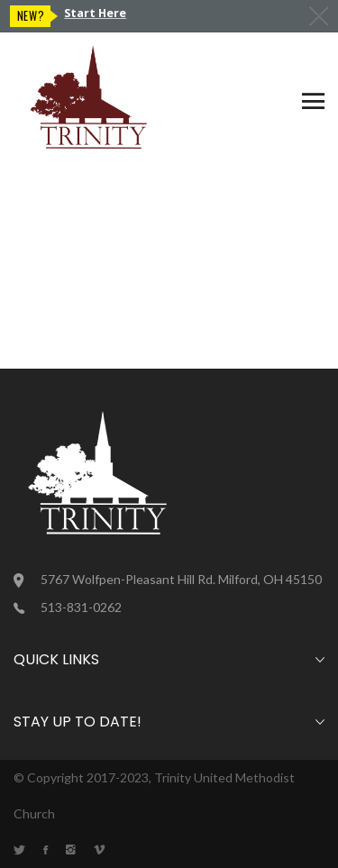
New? (31, 16)
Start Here (95, 13)
